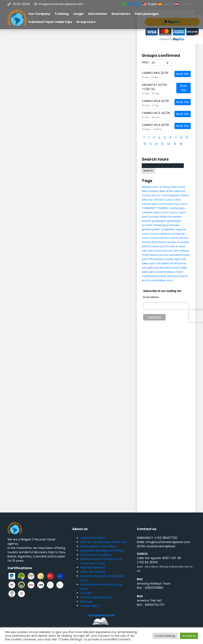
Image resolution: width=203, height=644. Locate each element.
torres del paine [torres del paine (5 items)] (169, 276)
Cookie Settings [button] (165, 636)
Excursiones (121, 14)
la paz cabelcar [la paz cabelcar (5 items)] (160, 234)
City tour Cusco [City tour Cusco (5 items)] (163, 200)
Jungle (78, 14)
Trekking (62, 14)
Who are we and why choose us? (104, 542)
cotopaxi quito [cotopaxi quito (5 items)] (151, 212)
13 (162, 144)
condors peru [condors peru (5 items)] (177, 208)
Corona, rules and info (96, 597)
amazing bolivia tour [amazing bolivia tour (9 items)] (172, 187)
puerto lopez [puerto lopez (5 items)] (173, 259)
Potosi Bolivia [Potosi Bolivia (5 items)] (156, 259)
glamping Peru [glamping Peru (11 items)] (151, 229)
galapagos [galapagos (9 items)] (159, 221)
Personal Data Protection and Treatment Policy (101, 561)
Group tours (86, 22)
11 (151, 144)
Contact (86, 593)
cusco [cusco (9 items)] (164, 212)
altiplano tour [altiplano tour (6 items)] (150, 187)
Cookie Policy (90, 606)
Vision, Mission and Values (98, 546)
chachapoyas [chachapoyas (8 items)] (170, 195)
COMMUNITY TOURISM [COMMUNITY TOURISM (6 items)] (155, 208)
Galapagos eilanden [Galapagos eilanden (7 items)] (166, 225)
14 (169, 144)
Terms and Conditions (96, 555)
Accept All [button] (189, 636)
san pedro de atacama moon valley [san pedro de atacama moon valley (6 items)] (164, 268)
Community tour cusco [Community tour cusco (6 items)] (173, 204)
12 (156, 144)
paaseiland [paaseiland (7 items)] (176, 255)
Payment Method (93, 568)
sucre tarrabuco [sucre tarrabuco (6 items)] (165, 272)
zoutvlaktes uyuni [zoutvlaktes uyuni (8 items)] (162, 280)
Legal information (93, 538)
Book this (183, 74)
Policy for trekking (93, 572)
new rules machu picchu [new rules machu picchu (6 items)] (157, 251)
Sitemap (86, 602)
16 (181, 144)
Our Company (39, 14)
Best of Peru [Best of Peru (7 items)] (167, 191)
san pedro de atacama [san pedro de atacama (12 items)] (171, 263)
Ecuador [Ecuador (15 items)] (154, 217)
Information (98, 14)
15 (175, 144)
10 (145, 144)
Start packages (147, 14)
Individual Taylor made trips (50, 22)
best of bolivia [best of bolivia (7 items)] (150, 191)
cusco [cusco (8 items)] (173, 212)
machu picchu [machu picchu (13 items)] (160, 238)
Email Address (151, 297)
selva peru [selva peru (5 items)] (148, 272)
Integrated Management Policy (102, 551)
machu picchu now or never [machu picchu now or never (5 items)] (168, 246)
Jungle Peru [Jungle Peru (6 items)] (168, 229)
